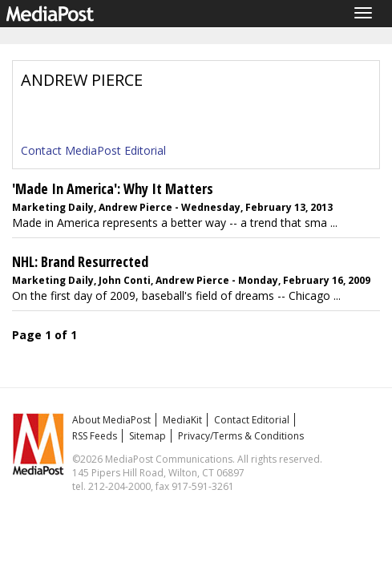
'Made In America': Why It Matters (113, 188)
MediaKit (182, 420)
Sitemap (148, 436)
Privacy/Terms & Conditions (241, 436)
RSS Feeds (95, 436)
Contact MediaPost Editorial (93, 150)
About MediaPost (111, 420)
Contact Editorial (252, 420)
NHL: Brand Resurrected (80, 261)
